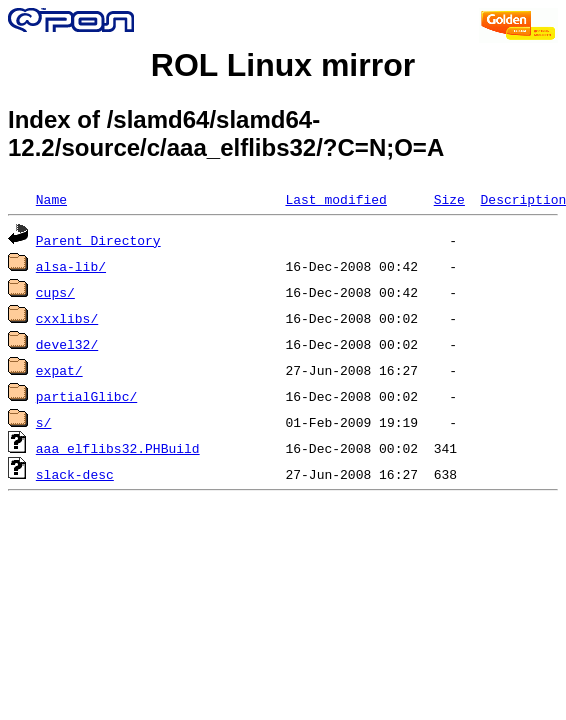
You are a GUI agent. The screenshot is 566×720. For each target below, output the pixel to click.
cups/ (55, 292)
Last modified (335, 199)
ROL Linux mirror (283, 65)
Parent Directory (98, 240)
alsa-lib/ (71, 266)
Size (449, 199)
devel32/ (67, 344)
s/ (44, 422)
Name (51, 199)
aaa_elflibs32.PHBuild (118, 448)
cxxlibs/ (67, 318)
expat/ (59, 370)
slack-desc (75, 474)
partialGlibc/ (86, 396)
